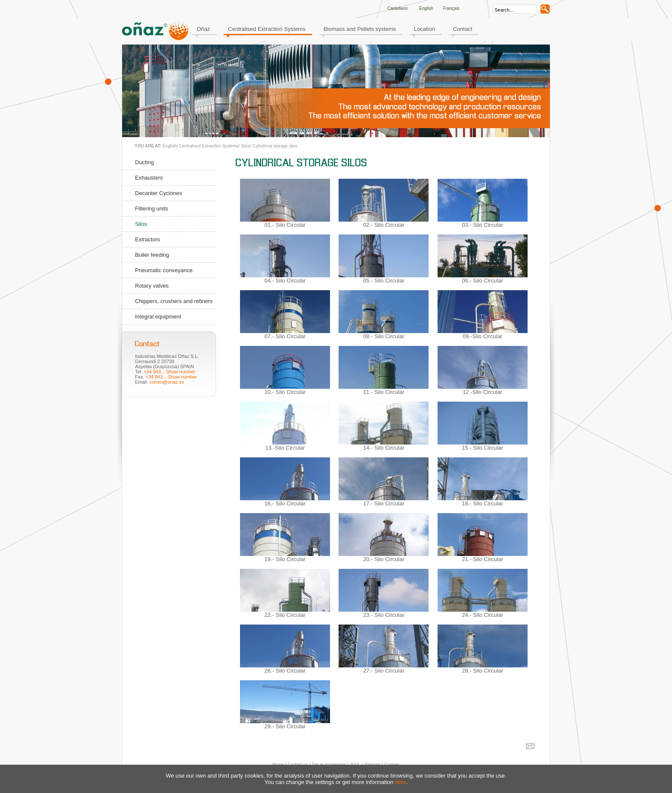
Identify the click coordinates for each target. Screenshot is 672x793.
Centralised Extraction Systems (267, 29)
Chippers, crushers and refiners (174, 301)
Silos (246, 146)
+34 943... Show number (169, 372)
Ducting (144, 162)
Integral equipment (158, 317)
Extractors (148, 239)
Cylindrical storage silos (275, 146)
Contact (463, 29)
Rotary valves (152, 286)
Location (424, 29)
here (400, 782)
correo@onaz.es (167, 382)
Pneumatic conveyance (164, 270)
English (169, 146)
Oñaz (203, 29)
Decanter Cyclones (159, 193)
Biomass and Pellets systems (360, 29)
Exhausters (149, 178)
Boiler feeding (152, 255)
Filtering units (151, 209)
